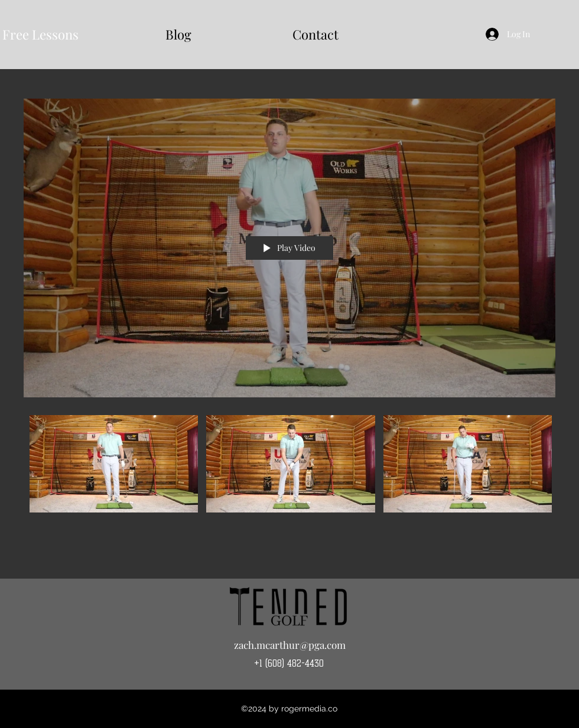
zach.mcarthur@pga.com (290, 645)
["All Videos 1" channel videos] (289, 471)
